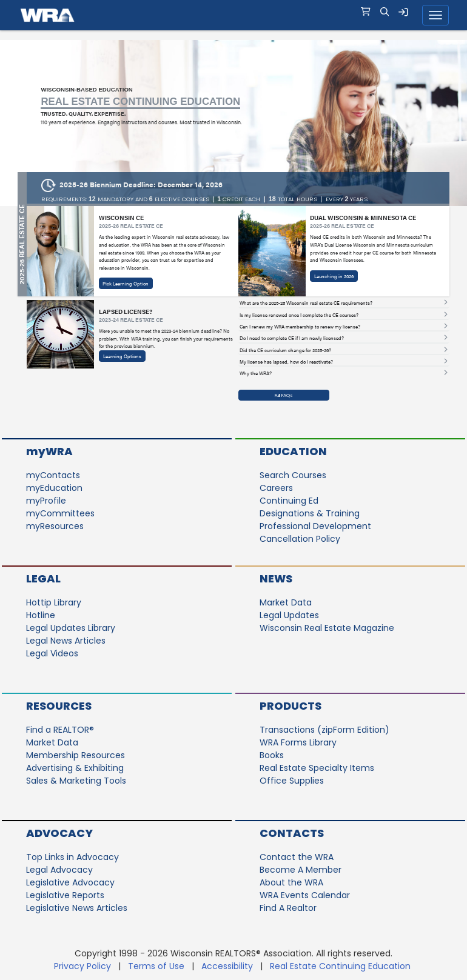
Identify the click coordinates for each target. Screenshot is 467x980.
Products (291, 706)
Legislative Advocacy (70, 882)
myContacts (53, 475)
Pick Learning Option (126, 283)
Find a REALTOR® (60, 730)
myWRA (49, 451)
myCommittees (60, 513)
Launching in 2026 (334, 276)
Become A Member (301, 870)
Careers (276, 488)
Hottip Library (54, 602)
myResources (55, 526)
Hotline (41, 615)
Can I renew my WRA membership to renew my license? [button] (300, 327)
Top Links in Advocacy (72, 857)
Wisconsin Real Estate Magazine (327, 628)
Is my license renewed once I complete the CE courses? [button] (299, 315)
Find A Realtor (288, 908)
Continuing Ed (289, 501)
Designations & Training (310, 513)
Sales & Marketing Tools (76, 781)
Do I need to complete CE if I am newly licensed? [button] (292, 338)
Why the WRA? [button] (256, 373)
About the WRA (291, 882)
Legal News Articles (66, 641)
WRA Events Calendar (305, 895)
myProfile (46, 501)
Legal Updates (289, 615)
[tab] (344, 304)
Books (272, 755)
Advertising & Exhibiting (75, 768)
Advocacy (59, 833)
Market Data (286, 602)
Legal (43, 578)
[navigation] (233, 15)
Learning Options (122, 356)
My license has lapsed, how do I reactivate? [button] (286, 362)
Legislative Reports (65, 895)
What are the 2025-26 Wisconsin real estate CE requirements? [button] (306, 303)
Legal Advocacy (59, 870)
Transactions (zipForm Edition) (324, 730)
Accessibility (227, 966)
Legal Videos (52, 653)
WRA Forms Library (298, 742)
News (276, 578)
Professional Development (315, 526)
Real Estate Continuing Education (341, 966)
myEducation (54, 488)
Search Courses (293, 475)
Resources (59, 706)
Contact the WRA (297, 857)
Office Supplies (292, 781)
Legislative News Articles (77, 908)
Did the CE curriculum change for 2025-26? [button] (285, 350)
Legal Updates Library (71, 628)
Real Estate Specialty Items (317, 768)
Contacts (292, 833)
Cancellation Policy (300, 539)
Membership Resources (76, 755)
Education (293, 451)
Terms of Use (156, 966)
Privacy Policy (82, 966)
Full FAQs (284, 395)
